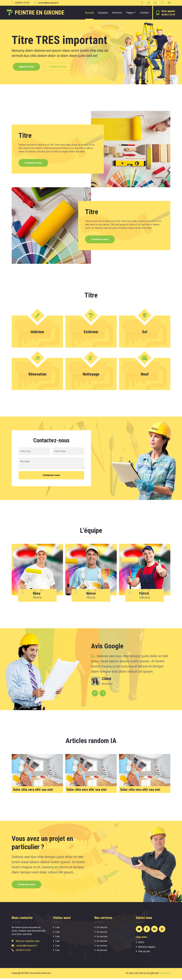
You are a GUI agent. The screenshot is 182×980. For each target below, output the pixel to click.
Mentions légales (146, 949)
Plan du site (143, 953)
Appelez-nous (27, 67)
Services (117, 13)
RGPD (140, 944)
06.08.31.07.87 (21, 3)
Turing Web (165, 975)
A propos (103, 13)
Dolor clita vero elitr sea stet (33, 791)
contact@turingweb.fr (46, 3)
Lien (56, 929)
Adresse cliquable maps (28, 943)
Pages (130, 13)
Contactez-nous (60, 67)
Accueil (89, 13)
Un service (101, 929)
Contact (144, 13)
